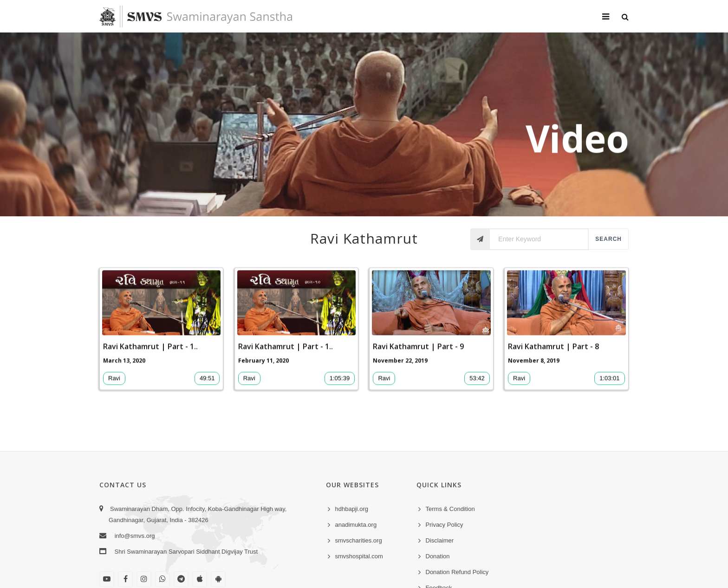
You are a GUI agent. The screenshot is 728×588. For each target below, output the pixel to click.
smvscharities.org (359, 540)
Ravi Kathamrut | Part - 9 (418, 353)
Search (608, 239)
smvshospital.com (359, 556)
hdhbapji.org (352, 509)
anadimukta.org (356, 525)
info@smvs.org (135, 536)
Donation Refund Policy (457, 572)
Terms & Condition (450, 509)
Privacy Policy (445, 525)
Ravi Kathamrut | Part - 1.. (150, 353)
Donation (438, 556)
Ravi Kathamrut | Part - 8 (553, 353)
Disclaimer (440, 540)
